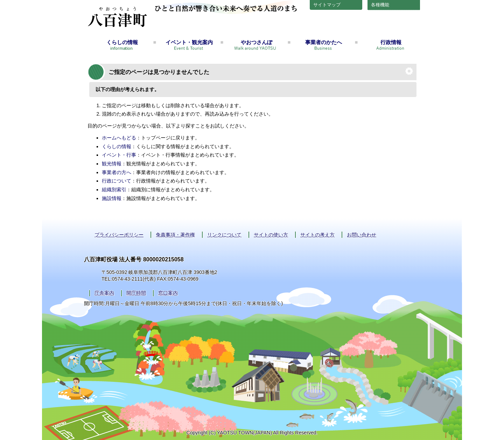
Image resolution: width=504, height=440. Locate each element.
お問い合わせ (362, 235)
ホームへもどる (119, 138)
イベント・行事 (119, 155)
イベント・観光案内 (189, 42)
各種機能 (380, 5)
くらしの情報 (122, 42)
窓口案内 (168, 293)
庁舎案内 (104, 293)
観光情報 (112, 164)
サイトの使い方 (271, 235)
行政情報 (391, 42)
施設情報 (112, 198)
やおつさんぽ (257, 42)
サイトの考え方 (317, 235)
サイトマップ (327, 5)
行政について (117, 181)
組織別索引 (114, 190)
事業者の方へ (117, 172)
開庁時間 (136, 293)
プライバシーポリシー (119, 235)
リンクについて (224, 235)
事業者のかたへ (324, 42)
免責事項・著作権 (175, 235)
